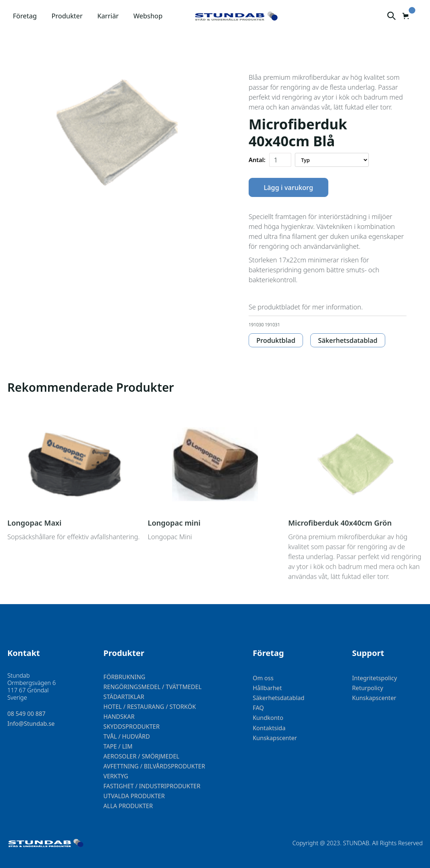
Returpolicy (368, 688)
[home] (236, 16)
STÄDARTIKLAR (124, 697)
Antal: (258, 160)
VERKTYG (116, 776)
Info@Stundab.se (31, 724)
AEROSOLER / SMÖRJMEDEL (142, 756)
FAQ (258, 708)
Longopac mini (174, 545)
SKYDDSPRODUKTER (132, 727)
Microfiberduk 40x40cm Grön (340, 545)
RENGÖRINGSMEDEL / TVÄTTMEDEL (153, 687)
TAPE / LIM (118, 746)
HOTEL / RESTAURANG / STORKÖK (150, 707)
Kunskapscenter (275, 738)
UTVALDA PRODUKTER (134, 796)
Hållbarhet (267, 688)
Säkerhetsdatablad (349, 340)
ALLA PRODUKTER (128, 806)
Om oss (263, 678)
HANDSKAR (119, 717)
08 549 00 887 (26, 714)
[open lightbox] (117, 135)
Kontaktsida (269, 728)
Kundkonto (268, 718)
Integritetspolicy (375, 678)
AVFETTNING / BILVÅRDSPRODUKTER (154, 766)
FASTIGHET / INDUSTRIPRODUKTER (152, 786)
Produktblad (277, 340)
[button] (25, 16)
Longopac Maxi (34, 545)
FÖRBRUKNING (124, 677)
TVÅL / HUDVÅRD (127, 736)
